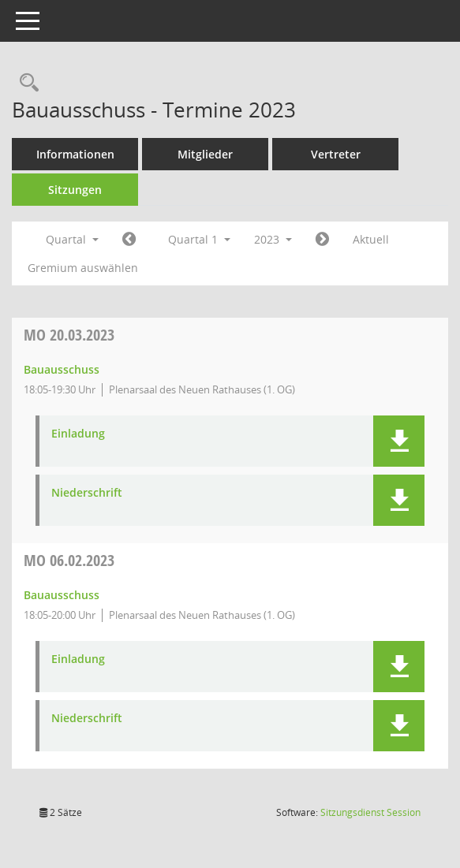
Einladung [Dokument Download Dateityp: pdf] (78, 434)
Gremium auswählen (83, 268)
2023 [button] (273, 239)
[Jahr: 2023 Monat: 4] (322, 240)
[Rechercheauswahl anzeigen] (25, 83)
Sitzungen (75, 190)
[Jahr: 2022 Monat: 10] (129, 240)
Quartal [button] (72, 239)
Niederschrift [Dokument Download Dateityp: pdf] (87, 493)
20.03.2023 (69, 335)
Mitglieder (205, 154)
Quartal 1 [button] (199, 239)
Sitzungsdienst (370, 812)
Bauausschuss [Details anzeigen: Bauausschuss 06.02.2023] (62, 595)
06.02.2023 (69, 560)
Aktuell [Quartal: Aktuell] (371, 239)
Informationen (75, 154)
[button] (399, 441)
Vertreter (336, 154)
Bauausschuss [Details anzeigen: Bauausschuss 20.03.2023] (62, 369)
